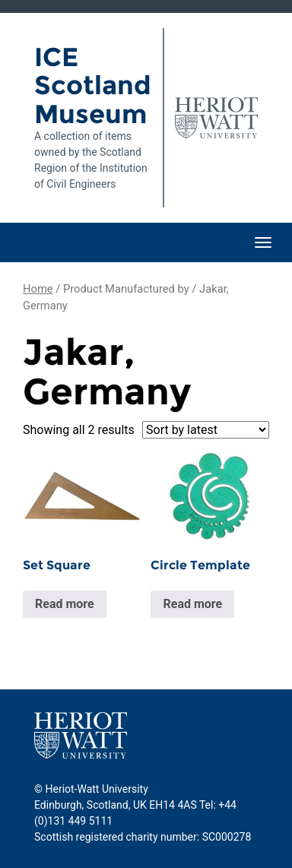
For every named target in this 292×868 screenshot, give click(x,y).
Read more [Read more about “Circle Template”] (192, 604)
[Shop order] (206, 430)
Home (38, 289)
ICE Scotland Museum (92, 86)
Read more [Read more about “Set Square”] (65, 604)
